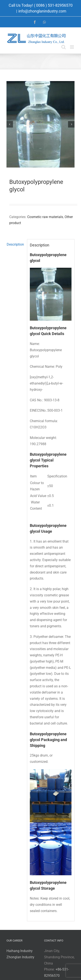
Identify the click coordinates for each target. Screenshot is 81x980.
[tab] (15, 245)
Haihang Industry (20, 951)
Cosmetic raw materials (45, 217)
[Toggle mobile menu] (72, 47)
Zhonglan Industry (20, 957)
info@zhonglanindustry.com (42, 11)
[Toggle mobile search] (64, 47)
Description (15, 244)
